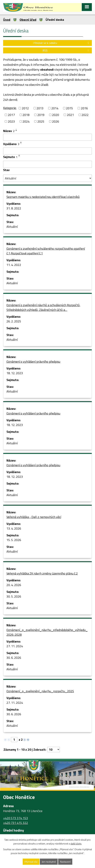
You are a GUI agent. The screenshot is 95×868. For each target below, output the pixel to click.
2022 (85, 115)
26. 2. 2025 (14, 321)
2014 (55, 108)
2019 (41, 115)
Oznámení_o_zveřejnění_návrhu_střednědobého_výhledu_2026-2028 (47, 632)
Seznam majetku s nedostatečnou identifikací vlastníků (43, 197)
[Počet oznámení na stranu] (54, 750)
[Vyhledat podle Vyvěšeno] (47, 151)
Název (9, 131)
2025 (41, 121)
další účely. (76, 844)
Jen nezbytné (49, 862)
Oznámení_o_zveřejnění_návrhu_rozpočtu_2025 (40, 691)
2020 (56, 115)
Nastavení (65, 862)
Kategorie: (10, 108)
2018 (26, 115)
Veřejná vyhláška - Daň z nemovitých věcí (34, 517)
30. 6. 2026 (14, 658)
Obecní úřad (28, 20)
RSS (66, 50)
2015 (70, 108)
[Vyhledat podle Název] (47, 137)
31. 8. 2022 (14, 208)
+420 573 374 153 (16, 818)
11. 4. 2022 (14, 265)
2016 (84, 108)
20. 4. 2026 (14, 585)
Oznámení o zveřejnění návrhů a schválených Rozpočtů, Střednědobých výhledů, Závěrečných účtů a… (43, 307)
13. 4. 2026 (14, 528)
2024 (26, 121)
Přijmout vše (31, 862)
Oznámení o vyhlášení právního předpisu (33, 362)
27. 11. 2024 (15, 646)
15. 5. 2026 (14, 540)
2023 (11, 121)
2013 (40, 108)
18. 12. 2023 (15, 373)
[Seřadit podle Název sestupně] (16, 131)
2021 (70, 115)
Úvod (7, 20)
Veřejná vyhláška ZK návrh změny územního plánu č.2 (42, 573)
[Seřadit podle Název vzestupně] (16, 129)
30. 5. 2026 (14, 596)
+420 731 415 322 (16, 823)
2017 (11, 115)
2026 (56, 121)
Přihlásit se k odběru (62, 43)
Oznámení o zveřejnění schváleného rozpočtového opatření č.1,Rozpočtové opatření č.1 (46, 251)
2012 (25, 108)
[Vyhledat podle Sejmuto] (47, 164)
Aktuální (12, 227)
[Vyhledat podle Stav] (47, 178)
